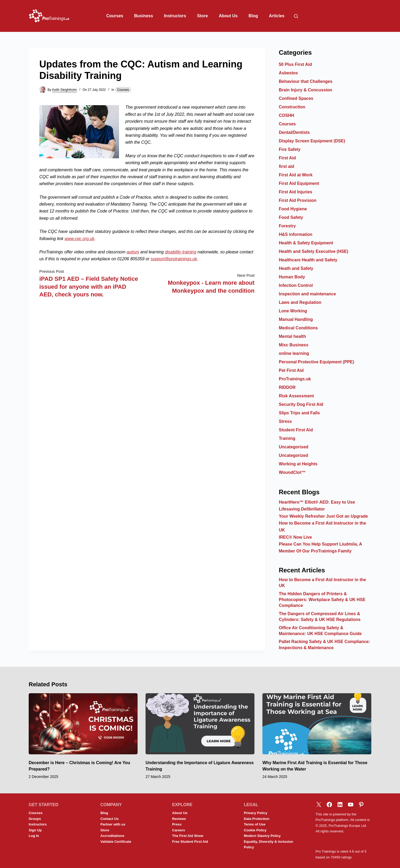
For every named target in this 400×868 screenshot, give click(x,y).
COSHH (287, 115)
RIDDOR (287, 387)
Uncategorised (294, 447)
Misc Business (294, 345)
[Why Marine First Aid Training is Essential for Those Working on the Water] (317, 724)
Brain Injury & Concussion (306, 90)
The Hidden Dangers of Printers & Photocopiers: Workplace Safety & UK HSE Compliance (322, 600)
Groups (35, 819)
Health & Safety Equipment (306, 243)
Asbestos (288, 73)
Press (177, 824)
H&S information (296, 234)
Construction (292, 107)
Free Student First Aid (190, 842)
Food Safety (291, 217)
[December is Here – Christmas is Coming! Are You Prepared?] (83, 724)
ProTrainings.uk (295, 379)
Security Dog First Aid (301, 404)
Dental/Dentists (294, 132)
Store (203, 16)
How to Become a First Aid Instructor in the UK (322, 583)
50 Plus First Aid (295, 64)
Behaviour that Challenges (306, 81)
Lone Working (293, 311)
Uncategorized (293, 455)
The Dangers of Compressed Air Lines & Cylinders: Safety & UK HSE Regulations (320, 617)
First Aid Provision (298, 200)
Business (144, 16)
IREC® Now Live (295, 537)
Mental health (292, 336)
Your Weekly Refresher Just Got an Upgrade (324, 516)
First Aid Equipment (299, 183)
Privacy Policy (256, 813)
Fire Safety (290, 149)
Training (287, 438)
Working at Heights (298, 464)
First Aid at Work (296, 175)
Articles (277, 16)
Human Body (292, 277)
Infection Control (296, 285)
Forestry (287, 226)
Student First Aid (296, 430)
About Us (228, 16)
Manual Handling (296, 319)
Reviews (179, 819)
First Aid (287, 158)
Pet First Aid (291, 370)
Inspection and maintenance (307, 294)
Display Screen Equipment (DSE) (312, 141)
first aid (287, 166)
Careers (178, 830)
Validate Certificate (116, 842)
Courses (115, 16)
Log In (34, 836)
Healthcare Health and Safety (308, 260)
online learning (294, 353)
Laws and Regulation (300, 302)
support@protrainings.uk (174, 259)
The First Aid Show (188, 836)
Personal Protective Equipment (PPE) (317, 362)
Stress (285, 421)
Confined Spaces (296, 98)
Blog (253, 16)
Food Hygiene (293, 209)
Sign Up (35, 830)
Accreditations (112, 836)
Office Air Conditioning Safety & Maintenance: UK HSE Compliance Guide (320, 631)
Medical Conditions (298, 328)
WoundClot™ (292, 472)
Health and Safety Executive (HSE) (314, 251)
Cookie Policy (255, 830)
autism (133, 252)
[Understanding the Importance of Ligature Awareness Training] (200, 724)
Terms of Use (255, 824)
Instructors (175, 16)
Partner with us (113, 824)
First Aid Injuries (296, 192)
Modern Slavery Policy (262, 836)
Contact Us (110, 819)
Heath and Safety (296, 268)
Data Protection (257, 819)
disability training (181, 252)
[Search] (296, 16)
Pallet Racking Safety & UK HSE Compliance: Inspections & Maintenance (324, 644)
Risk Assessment (296, 396)
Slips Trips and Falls (299, 413)
